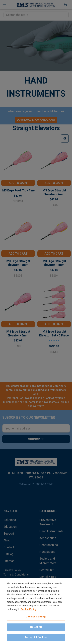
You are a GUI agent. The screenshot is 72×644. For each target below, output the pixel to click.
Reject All (36, 627)
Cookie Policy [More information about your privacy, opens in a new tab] (28, 610)
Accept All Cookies (36, 638)
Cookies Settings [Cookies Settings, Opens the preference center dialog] (36, 617)
